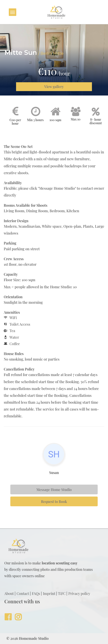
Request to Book (54, 502)
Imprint (49, 593)
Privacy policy (79, 593)
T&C (62, 593)
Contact (23, 593)
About (9, 593)
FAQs (36, 593)
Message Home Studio (54, 490)
